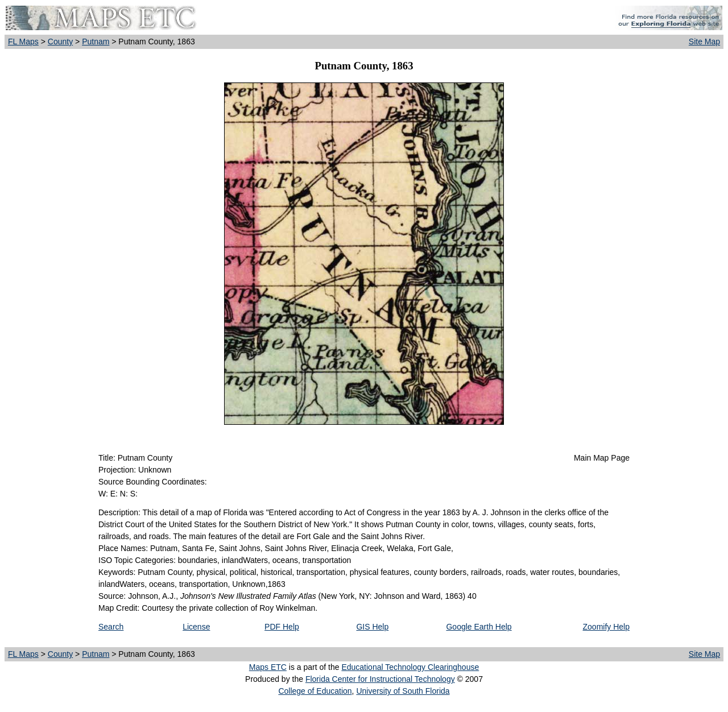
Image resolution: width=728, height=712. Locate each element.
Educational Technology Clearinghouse (410, 667)
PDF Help (282, 627)
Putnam (96, 42)
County (60, 42)
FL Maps (23, 42)
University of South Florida (403, 691)
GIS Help (372, 627)
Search (111, 627)
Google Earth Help (479, 627)
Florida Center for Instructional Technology (380, 679)
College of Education (315, 691)
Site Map (704, 42)
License (196, 627)
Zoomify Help (606, 627)
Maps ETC (268, 667)
